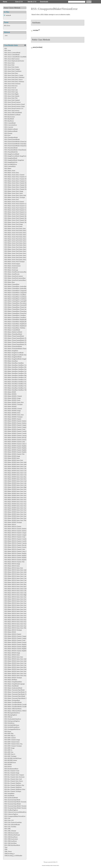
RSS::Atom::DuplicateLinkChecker (14, 61)
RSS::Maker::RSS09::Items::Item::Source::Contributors (20, 500)
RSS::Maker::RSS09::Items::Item (14, 460)
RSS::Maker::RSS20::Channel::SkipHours (16, 649)
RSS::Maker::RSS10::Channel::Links (15, 549)
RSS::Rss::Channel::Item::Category (14, 775)
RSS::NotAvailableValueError (13, 719)
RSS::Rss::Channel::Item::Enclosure (14, 777)
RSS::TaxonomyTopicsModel (13, 804)
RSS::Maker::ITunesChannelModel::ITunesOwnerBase (20, 344)
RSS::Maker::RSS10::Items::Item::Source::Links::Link (20, 618)
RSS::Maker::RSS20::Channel (13, 634)
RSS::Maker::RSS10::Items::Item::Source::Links (18, 616)
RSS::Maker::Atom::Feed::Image (14, 224)
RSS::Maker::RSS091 (10, 394)
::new (6, 35)
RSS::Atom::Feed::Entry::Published (14, 77)
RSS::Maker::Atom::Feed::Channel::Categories (17, 204)
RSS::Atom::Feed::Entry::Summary (14, 82)
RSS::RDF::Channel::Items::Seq (13, 744)
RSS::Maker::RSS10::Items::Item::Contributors (18, 580)
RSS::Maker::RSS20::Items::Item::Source (16, 671)
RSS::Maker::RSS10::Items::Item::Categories (17, 574)
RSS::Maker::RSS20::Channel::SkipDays (16, 644)
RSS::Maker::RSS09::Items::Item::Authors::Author (19, 464)
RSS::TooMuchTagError (11, 810)
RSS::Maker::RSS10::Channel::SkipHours (16, 558)
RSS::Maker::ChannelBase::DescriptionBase (17, 303)
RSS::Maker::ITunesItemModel (13, 346)
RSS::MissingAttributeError (12, 713)
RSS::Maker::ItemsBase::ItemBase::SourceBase (18, 377)
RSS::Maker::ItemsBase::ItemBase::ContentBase (18, 365)
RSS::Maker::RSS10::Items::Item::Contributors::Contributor (21, 582)
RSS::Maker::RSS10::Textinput (13, 630)
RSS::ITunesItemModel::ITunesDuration (16, 150)
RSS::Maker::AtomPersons (12, 274)
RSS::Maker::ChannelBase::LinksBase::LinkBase (18, 317)
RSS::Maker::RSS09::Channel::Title (14, 454)
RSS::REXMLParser (10, 762)
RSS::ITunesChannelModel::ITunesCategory (17, 142)
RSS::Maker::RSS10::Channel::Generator (16, 547)
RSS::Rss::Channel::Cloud (12, 771)
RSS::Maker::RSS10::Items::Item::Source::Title (18, 626)
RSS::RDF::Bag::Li (10, 736)
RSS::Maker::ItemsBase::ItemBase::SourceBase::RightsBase (21, 384)
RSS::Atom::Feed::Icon (11, 86)
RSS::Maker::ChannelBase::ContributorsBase (17, 297)
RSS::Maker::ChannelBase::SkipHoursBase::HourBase (20, 326)
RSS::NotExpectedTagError (12, 721)
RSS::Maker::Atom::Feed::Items (13, 226)
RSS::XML (8, 829)
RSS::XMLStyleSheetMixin (12, 845)
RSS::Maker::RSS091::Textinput (13, 404)
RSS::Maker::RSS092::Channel (13, 409)
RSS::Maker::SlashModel (12, 686)
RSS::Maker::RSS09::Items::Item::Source (16, 489)
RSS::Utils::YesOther (10, 827)
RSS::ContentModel (10, 123)
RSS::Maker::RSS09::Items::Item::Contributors (18, 473)
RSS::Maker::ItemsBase (11, 361)
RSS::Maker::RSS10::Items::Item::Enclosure (17, 587)
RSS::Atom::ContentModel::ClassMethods (16, 57)
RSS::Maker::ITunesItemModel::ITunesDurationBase (19, 349)
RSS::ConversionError (11, 125)
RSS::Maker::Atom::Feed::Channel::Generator (17, 210)
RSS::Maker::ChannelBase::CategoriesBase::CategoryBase (21, 293)
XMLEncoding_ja (9, 854)
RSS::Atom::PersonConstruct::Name (15, 106)
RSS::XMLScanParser (11, 841)
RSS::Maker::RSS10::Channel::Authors (15, 529)
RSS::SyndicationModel (11, 798)
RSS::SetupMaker (9, 793)
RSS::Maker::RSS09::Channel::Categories (16, 425)
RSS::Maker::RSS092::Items (12, 413)
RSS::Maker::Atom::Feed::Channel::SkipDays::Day (19, 218)
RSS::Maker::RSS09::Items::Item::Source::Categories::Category (22, 498)
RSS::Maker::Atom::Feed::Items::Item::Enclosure (18, 237)
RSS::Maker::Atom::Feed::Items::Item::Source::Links (19, 255)
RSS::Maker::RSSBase (11, 680)
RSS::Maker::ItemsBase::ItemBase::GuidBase (17, 371)
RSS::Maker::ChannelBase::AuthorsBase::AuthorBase (19, 288)
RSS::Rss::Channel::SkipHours (13, 787)
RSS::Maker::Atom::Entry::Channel (14, 175)
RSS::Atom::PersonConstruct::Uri (14, 108)
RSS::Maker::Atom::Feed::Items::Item (15, 229)
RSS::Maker (8, 168)
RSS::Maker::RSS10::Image (12, 564)
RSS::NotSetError (9, 723)
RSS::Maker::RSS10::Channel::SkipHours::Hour (18, 560)
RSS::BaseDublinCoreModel (12, 115)
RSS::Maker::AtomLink (11, 268)
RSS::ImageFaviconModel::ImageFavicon (16, 156)
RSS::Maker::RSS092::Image (13, 411)
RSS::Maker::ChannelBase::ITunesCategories (17, 307)
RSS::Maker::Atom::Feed (12, 199)
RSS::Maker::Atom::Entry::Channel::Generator (17, 181)
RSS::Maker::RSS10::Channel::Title (14, 562)
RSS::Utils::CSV (9, 820)
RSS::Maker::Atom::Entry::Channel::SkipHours (18, 187)
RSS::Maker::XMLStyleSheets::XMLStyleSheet (18, 711)
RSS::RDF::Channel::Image (12, 740)
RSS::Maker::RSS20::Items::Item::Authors (16, 659)
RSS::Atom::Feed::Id (10, 88)
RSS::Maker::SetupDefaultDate (13, 682)
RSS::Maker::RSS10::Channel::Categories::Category (19, 535)
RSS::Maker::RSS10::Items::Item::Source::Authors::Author (21, 601)
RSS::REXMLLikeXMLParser (13, 758)
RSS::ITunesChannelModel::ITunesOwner (16, 146)
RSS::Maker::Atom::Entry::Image (14, 191)
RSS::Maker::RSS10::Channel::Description (16, 545)
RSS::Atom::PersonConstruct (13, 102)
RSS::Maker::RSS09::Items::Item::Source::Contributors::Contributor (23, 502)
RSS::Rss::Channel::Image (12, 773)
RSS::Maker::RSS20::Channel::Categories (16, 636)
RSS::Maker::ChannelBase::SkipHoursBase (17, 324)
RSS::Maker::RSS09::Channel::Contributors (17, 431)
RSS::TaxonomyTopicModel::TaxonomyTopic (17, 802)
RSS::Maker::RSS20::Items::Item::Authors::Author (19, 661)
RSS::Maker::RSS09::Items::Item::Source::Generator (19, 504)
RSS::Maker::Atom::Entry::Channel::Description (18, 179)
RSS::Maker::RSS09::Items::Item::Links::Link (17, 485)
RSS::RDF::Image (10, 748)
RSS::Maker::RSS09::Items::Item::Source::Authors (19, 491)
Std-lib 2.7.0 (32, 2)
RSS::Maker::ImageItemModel (13, 357)
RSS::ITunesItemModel (11, 148)
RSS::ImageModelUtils (11, 162)
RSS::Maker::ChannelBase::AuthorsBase (16, 286)
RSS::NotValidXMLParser (12, 725)
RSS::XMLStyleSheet (11, 843)
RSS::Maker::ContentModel (12, 330)
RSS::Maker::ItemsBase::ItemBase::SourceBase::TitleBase (21, 388)
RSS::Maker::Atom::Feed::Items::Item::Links (17, 241)
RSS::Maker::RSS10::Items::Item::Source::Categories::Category (22, 605)
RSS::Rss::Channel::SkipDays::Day (14, 785)
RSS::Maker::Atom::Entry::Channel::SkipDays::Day (19, 185)
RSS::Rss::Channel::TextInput (13, 791)
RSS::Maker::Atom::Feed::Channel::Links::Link (18, 214)
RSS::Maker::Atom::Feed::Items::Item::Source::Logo (19, 260)
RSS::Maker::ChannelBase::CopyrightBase (16, 301)
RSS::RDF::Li (8, 750)
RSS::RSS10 (8, 767)
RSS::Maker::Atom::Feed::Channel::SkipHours (17, 220)
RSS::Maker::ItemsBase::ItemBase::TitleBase (17, 390)
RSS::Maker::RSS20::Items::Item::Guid (15, 669)
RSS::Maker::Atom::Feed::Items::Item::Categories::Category (21, 233)
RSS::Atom (8, 50)
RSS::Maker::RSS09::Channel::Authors (15, 421)
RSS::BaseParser (9, 121)
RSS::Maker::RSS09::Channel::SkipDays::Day (17, 448)
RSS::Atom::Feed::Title (11, 98)
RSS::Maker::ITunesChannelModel (14, 336)
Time (6, 847)
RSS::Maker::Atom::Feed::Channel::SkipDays (17, 216)
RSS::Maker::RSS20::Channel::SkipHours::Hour (18, 651)
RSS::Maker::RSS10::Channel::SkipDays (16, 553)
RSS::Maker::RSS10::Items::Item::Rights (16, 595)
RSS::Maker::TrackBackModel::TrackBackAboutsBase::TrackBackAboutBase (26, 707)
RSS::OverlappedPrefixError (12, 729)
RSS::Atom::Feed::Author (12, 67)
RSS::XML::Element (10, 831)
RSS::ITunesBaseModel (11, 137)
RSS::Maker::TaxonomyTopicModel (15, 690)
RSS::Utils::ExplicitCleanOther (13, 822)
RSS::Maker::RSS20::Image (12, 653)
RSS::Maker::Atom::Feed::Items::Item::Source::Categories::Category (24, 249)
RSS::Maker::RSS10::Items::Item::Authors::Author (19, 572)
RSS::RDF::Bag (9, 733)
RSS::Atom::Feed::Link (11, 90)
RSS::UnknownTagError (11, 814)
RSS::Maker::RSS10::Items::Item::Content (16, 578)
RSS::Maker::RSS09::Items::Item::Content (16, 471)
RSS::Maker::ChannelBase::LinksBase (15, 315)
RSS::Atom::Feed (9, 65)
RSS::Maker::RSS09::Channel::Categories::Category (19, 427)
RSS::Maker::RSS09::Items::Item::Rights (16, 487)
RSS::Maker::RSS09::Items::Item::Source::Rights (18, 514)
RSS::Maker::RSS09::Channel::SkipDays (16, 446)
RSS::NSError (8, 717)
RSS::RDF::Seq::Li (10, 754)
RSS (6, 48)
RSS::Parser (8, 731)
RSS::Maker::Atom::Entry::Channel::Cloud (16, 177)
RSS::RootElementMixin (11, 769)
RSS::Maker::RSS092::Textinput (13, 417)
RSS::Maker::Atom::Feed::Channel (14, 202)
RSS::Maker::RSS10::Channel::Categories (16, 533)
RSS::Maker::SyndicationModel (13, 688)
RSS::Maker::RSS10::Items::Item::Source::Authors (19, 599)
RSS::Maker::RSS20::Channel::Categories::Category (19, 638)
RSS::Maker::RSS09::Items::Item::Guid (15, 481)
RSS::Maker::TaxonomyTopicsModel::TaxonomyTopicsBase (21, 698)
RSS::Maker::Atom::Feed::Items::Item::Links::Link (19, 243)
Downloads (44, 2)
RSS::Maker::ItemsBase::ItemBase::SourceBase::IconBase (21, 380)
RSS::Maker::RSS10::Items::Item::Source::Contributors (20, 607)
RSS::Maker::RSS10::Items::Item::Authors (16, 570)
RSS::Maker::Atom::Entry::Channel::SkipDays (17, 183)
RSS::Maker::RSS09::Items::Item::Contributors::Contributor (21, 475)
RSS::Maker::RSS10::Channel (13, 526)
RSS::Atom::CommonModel (12, 53)
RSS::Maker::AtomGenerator (13, 266)
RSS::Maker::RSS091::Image (13, 398)
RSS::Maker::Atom (10, 171)
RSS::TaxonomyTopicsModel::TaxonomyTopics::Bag (19, 808)
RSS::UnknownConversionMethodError (16, 812)
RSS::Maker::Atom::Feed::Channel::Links (16, 212)
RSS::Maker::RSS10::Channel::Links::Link (16, 551)
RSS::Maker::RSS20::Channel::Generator (16, 642)
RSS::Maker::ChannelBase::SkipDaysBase (16, 320)
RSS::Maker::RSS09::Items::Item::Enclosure (17, 479)
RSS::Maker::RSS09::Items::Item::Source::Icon (18, 506)
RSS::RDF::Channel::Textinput (13, 746)
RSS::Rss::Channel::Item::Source (14, 781)
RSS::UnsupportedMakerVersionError (15, 816)
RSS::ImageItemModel (11, 158)
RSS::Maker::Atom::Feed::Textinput (15, 262)
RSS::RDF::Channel (10, 738)
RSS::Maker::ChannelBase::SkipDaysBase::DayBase (19, 322)
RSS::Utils (7, 818)
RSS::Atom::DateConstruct (12, 59)
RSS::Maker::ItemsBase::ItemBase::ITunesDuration (19, 373)
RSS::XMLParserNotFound (12, 835)
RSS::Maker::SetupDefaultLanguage (15, 684)
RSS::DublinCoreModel (11, 129)
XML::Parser (8, 851)
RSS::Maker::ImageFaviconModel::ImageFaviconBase (20, 355)
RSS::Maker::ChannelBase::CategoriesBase (17, 291)
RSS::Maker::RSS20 (10, 632)
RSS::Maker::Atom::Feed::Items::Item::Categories (18, 231)
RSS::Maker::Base (10, 282)
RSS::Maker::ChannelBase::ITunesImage (16, 311)
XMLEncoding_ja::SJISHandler (13, 856)
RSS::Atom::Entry (10, 63)
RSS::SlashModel (9, 796)
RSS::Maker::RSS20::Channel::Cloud (15, 640)
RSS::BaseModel (9, 119)
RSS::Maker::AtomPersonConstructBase (16, 272)
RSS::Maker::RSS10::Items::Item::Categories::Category (20, 576)
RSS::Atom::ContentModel (12, 55)
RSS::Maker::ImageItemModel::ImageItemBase (18, 359)
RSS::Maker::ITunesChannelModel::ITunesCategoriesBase (21, 338)
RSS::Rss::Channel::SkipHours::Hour (15, 789)
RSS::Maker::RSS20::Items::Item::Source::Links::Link (20, 675)
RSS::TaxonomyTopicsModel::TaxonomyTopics (18, 806)
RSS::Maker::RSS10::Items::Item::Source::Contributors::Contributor (23, 609)
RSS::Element (8, 133)
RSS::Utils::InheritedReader (12, 825)
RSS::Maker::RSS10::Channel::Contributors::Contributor (20, 541)
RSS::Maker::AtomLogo (11, 270)
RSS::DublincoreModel (11, 131)
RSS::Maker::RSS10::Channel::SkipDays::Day (17, 555)
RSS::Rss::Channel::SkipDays (13, 783)
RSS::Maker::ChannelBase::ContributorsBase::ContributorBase (22, 299)
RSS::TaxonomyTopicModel (12, 800)
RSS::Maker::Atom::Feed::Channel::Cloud (16, 208)
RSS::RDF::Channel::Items (12, 742)
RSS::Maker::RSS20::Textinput (13, 678)
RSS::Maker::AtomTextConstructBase (15, 278)
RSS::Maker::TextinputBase (12, 700)
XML (6, 849)
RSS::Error (7, 25)
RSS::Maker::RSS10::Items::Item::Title (15, 628)
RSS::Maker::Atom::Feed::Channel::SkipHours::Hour (19, 222)
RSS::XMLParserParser (11, 837)
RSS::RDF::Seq (9, 752)
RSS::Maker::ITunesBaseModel (13, 334)
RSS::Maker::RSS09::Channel (13, 419)
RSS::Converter (9, 127)
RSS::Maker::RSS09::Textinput (13, 522)
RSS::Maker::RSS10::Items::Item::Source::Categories (19, 603)
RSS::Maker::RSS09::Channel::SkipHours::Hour (18, 452)
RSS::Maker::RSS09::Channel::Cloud (15, 429)
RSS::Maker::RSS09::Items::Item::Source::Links (18, 508)
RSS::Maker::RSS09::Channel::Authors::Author (18, 423)
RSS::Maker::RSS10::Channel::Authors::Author (18, 531)
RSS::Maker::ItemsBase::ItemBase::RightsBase (18, 375)
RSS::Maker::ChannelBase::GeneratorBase (16, 305)
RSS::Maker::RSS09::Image (12, 456)
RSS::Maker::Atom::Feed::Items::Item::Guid (17, 239)
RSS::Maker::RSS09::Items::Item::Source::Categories (19, 495)
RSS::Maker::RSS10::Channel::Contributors (17, 539)
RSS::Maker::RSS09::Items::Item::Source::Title (18, 518)
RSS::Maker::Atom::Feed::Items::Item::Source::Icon (19, 253)
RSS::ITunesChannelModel (12, 139)
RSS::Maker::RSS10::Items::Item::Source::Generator (19, 611)
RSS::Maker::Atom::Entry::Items (14, 193)
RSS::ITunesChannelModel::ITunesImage (16, 144)
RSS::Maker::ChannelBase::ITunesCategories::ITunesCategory (22, 309)
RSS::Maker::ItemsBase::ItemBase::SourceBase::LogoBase (21, 382)
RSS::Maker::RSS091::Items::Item (14, 402)
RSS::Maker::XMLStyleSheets (13, 709)
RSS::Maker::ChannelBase (12, 284)
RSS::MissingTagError (11, 715)
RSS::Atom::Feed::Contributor (13, 71)
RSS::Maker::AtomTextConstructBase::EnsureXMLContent (21, 280)
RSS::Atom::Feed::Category (12, 69)
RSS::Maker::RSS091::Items (12, 400)
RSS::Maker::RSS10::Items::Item (14, 568)
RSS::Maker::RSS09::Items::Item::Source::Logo (18, 512)
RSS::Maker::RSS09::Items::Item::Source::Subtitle (18, 516)
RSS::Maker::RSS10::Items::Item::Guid (15, 589)
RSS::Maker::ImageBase (11, 351)
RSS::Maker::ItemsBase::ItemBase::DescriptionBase (19, 367)
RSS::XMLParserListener (12, 833)
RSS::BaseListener (10, 117)
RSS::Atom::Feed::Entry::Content (14, 75)
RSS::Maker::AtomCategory (12, 264)
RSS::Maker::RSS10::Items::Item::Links (16, 591)
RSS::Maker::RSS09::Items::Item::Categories (17, 467)
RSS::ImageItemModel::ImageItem (14, 160)
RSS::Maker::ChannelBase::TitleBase (15, 328)
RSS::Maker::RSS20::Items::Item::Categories (17, 663)
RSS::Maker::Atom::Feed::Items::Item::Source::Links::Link (21, 257)
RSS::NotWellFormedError (12, 727)
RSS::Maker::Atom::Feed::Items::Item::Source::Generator (20, 251)
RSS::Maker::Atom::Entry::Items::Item (15, 195)
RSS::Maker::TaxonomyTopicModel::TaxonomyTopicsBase (21, 692)
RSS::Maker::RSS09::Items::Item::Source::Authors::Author (21, 493)
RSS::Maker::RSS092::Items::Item (14, 415)
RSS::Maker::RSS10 (10, 524)
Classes (11, 8)
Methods (17, 8)
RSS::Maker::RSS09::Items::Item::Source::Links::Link (20, 510)
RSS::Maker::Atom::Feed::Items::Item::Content (18, 235)
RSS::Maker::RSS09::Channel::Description (16, 437)
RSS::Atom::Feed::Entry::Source (14, 79)
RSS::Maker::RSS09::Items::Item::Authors (16, 462)
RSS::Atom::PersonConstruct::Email (15, 104)
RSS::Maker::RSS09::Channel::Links (15, 442)
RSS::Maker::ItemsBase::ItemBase (14, 363)
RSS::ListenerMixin (10, 166)
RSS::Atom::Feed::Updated (12, 100)
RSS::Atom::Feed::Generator (12, 84)
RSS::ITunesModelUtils (11, 152)
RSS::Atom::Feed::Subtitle (12, 96)
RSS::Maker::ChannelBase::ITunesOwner (16, 313)
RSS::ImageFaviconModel (12, 154)
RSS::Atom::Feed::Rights (12, 94)
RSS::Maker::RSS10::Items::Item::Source (16, 597)
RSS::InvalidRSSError (11, 164)
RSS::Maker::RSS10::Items (12, 566)
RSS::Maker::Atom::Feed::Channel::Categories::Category (20, 206)
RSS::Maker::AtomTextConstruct (14, 276)
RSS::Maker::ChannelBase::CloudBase (15, 295)
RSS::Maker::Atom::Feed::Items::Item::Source (17, 245)
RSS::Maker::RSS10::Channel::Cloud (15, 537)
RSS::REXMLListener (11, 760)
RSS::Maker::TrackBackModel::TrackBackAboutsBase (20, 705)
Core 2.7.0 (19, 2)
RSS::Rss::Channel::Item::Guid (13, 779)
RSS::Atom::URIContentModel (13, 113)
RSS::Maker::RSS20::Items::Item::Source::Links (18, 673)
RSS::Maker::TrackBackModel (13, 702)
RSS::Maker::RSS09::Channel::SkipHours (16, 450)
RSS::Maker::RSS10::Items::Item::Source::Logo (18, 620)
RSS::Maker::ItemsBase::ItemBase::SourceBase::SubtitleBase (22, 386)
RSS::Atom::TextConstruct (12, 111)
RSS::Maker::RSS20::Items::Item (14, 657)
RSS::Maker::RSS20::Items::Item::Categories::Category (20, 665)
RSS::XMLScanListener (11, 839)
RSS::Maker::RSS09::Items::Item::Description (17, 477)
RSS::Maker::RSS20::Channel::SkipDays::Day (17, 647)
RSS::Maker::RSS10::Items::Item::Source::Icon (18, 613)
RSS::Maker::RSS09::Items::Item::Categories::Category (20, 469)
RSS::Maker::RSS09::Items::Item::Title (15, 520)
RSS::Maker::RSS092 (10, 406)
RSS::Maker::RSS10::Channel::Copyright (16, 543)
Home (5, 2)
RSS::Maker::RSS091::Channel (13, 396)
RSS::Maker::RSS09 (10, 392)
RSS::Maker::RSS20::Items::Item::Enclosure (17, 667)
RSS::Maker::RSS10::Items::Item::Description (17, 584)
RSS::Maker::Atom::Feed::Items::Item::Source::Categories (21, 247)
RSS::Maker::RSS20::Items (12, 655)
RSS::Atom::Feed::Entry (11, 73)
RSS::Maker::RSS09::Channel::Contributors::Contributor (20, 433)
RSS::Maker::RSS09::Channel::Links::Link (16, 444)
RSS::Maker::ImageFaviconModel (14, 353)
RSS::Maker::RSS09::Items (12, 458)
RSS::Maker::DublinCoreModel (13, 332)
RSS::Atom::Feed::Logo (11, 92)
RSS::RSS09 (8, 764)
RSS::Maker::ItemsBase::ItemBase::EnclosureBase (19, 369)
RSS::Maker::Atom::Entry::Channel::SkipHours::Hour (19, 189)
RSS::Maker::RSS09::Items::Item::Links (16, 483)
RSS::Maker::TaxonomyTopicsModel (15, 696)
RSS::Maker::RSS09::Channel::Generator (16, 440)
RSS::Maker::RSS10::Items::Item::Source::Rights (18, 622)
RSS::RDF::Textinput (10, 756)
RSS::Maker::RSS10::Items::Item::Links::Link (17, 593)
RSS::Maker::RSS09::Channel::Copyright (16, 435)
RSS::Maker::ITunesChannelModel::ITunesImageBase (20, 342)
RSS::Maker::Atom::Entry (12, 173)
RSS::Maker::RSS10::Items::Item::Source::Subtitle (18, 624)
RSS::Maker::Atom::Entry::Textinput (15, 197)
